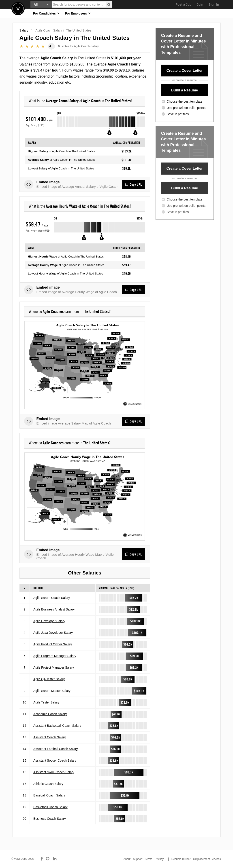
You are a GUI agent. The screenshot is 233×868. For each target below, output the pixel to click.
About (127, 859)
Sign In (214, 4)
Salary (24, 30)
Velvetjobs (18, 9)
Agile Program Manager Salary (55, 662)
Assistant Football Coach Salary (56, 755)
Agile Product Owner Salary (53, 650)
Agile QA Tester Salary (49, 685)
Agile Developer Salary (49, 627)
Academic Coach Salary (50, 720)
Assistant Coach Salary (50, 743)
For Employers (78, 13)
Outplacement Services (207, 859)
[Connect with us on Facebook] (42, 859)
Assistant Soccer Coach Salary (55, 767)
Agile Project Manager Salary (54, 674)
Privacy (159, 859)
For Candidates (46, 13)
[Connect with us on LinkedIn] (55, 859)
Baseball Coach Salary (49, 802)
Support (138, 859)
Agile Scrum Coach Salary (52, 604)
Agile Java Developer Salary (53, 639)
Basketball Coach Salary (50, 813)
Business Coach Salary (50, 825)
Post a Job (183, 4)
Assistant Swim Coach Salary (54, 778)
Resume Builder (181, 859)
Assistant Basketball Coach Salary (57, 732)
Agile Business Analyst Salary (54, 616)
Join (200, 4)
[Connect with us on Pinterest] (48, 859)
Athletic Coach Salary (48, 790)
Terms (149, 859)
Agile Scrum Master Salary (52, 697)
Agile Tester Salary (46, 709)
